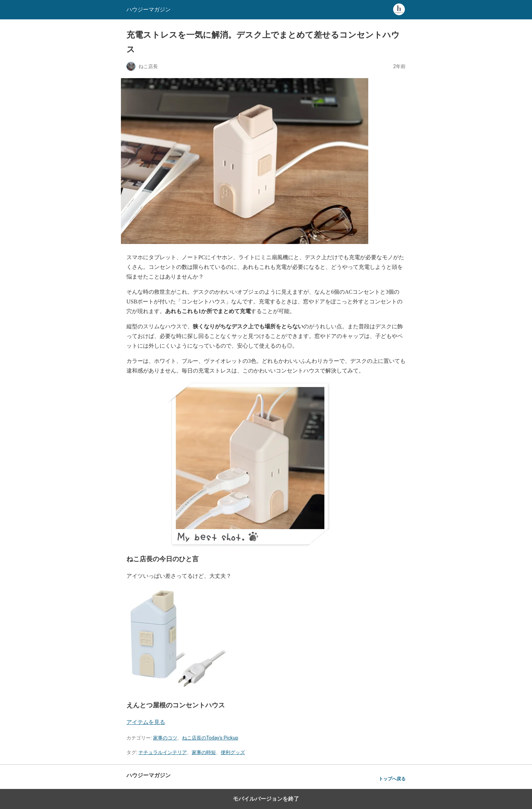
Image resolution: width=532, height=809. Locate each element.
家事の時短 (204, 752)
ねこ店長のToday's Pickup (210, 738)
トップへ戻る (392, 779)
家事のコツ (165, 738)
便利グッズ (233, 752)
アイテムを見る (146, 722)
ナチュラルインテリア (163, 752)
